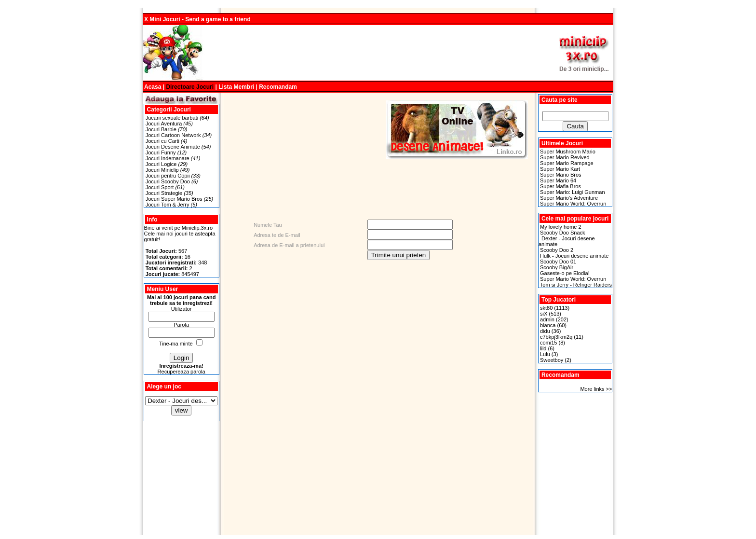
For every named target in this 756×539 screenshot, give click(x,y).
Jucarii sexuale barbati (172, 118)
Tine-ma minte (176, 344)
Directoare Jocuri (190, 87)
